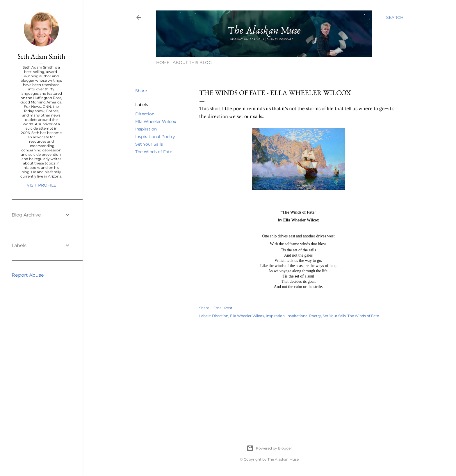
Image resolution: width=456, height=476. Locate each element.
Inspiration (146, 129)
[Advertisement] (298, 375)
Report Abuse (28, 275)
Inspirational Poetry (155, 137)
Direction (145, 114)
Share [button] (141, 91)
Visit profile (41, 185)
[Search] (395, 17)
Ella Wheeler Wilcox (156, 121)
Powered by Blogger (269, 448)
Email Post (223, 308)
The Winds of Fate (154, 152)
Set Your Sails (149, 144)
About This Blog (192, 62)
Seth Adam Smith (41, 56)
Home (163, 62)
